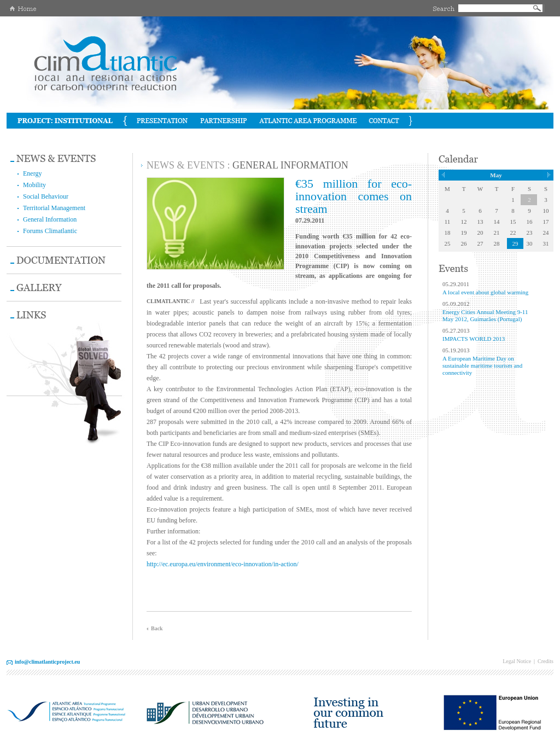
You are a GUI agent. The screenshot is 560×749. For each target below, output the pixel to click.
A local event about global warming (485, 292)
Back (157, 628)
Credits (546, 661)
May (496, 175)
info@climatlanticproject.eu (47, 662)
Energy (32, 173)
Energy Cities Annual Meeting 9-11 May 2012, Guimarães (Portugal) (485, 315)
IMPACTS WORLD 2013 (474, 339)
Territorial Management (54, 208)
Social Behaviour (46, 196)
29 (515, 243)
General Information (50, 219)
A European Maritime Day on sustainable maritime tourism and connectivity (482, 365)
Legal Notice (517, 661)
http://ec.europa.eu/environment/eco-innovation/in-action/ (223, 564)
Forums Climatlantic (50, 231)
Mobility (34, 185)
